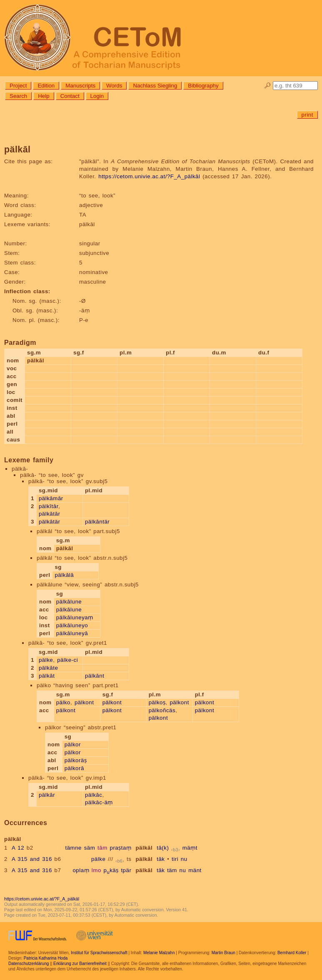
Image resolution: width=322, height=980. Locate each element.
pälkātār (49, 514)
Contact (70, 96)
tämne (73, 848)
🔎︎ (268, 86)
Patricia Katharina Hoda (46, 958)
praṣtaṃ (121, 848)
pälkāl (144, 848)
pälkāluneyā (72, 633)
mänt (195, 870)
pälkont (84, 702)
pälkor (73, 744)
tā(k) (163, 848)
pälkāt (47, 676)
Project (18, 86)
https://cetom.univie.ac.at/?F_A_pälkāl (149, 176)
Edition (46, 86)
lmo (96, 870)
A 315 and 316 (32, 859)
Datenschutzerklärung (29, 964)
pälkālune (69, 602)
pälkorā (74, 768)
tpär (126, 870)
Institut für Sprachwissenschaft (99, 953)
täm (172, 870)
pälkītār (49, 506)
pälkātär (49, 522)
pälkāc (94, 795)
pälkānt (95, 676)
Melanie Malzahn (159, 953)
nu (184, 859)
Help (44, 96)
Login (97, 96)
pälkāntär (97, 522)
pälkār (47, 795)
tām (102, 848)
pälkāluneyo (72, 625)
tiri (175, 859)
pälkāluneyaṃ (75, 617)
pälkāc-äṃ (99, 802)
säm (90, 848)
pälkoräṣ (76, 760)
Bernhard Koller (292, 953)
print (307, 115)
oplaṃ (81, 870)
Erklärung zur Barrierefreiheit (80, 964)
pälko (63, 702)
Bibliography (203, 86)
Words (114, 86)
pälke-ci (67, 660)
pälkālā (64, 575)
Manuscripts (80, 86)
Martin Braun (223, 953)
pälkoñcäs (162, 710)
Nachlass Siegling (155, 86)
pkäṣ (111, 870)
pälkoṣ (157, 702)
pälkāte (48, 668)
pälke (46, 660)
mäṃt (190, 848)
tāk (161, 859)
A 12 (18, 848)
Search (18, 96)
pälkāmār (51, 498)
